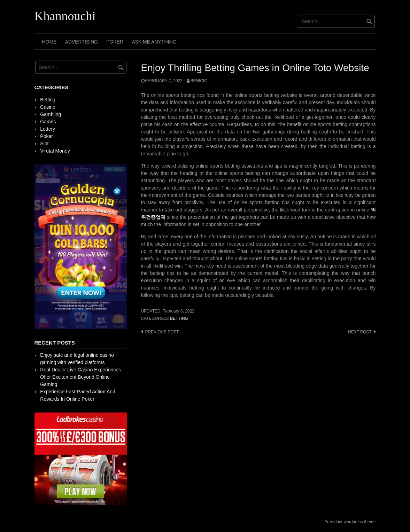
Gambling (51, 114)
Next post (360, 332)
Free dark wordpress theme (350, 522)
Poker (115, 42)
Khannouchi (65, 16)
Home (49, 42)
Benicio (199, 81)
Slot (44, 144)
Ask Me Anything (154, 42)
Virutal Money (55, 151)
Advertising (82, 42)
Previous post (162, 332)
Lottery (48, 129)
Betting (179, 318)
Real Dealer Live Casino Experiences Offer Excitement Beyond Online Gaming (80, 377)
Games (48, 122)
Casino (48, 107)
